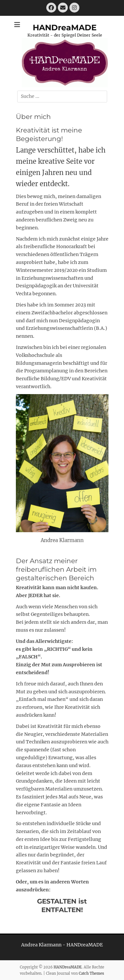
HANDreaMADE (65, 28)
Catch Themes (91, 973)
